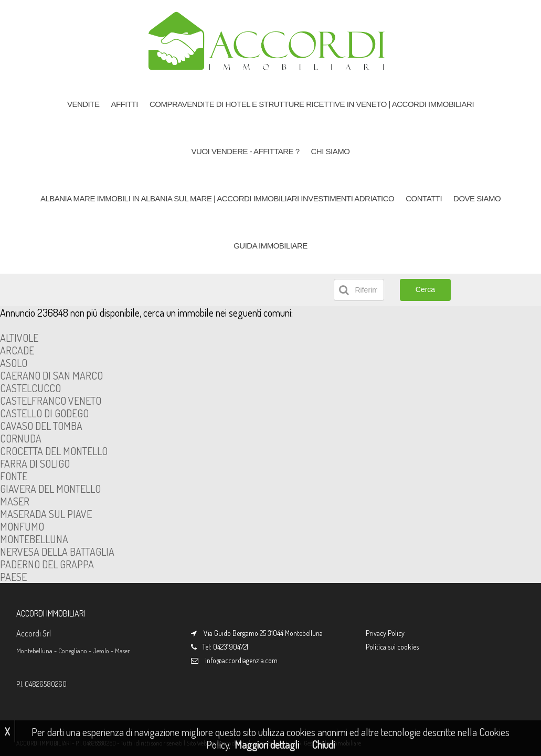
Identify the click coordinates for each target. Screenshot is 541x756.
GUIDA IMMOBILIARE (270, 246)
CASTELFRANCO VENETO (51, 401)
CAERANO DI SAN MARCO (51, 375)
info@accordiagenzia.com (241, 660)
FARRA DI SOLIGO (35, 463)
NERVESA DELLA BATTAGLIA (57, 552)
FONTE (14, 476)
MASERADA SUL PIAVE (46, 514)
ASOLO (14, 363)
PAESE (13, 577)
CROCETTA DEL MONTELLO (54, 451)
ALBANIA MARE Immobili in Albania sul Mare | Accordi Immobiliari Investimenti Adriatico (217, 198)
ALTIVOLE (19, 338)
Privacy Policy (385, 633)
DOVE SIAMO (477, 198)
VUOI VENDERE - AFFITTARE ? (246, 151)
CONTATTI (424, 198)
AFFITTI (124, 104)
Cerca (425, 289)
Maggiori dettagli (267, 744)
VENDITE (83, 104)
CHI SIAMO (331, 151)
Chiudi (323, 744)
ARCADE (17, 350)
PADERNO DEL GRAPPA (47, 564)
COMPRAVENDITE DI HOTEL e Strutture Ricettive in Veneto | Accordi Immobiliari (312, 104)
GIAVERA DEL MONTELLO (50, 489)
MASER (15, 501)
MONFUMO (22, 526)
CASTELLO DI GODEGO (44, 413)
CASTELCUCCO (30, 388)
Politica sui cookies (392, 647)
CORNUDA (21, 438)
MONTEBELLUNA (34, 539)
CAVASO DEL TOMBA (41, 426)
